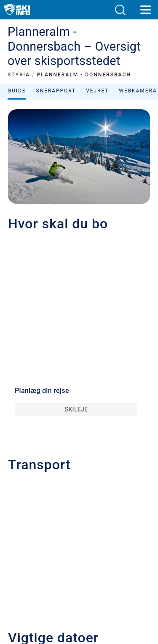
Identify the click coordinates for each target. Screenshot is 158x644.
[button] (120, 10)
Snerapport (56, 91)
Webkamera (138, 91)
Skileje (76, 409)
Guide (17, 91)
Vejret (97, 91)
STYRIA (19, 75)
